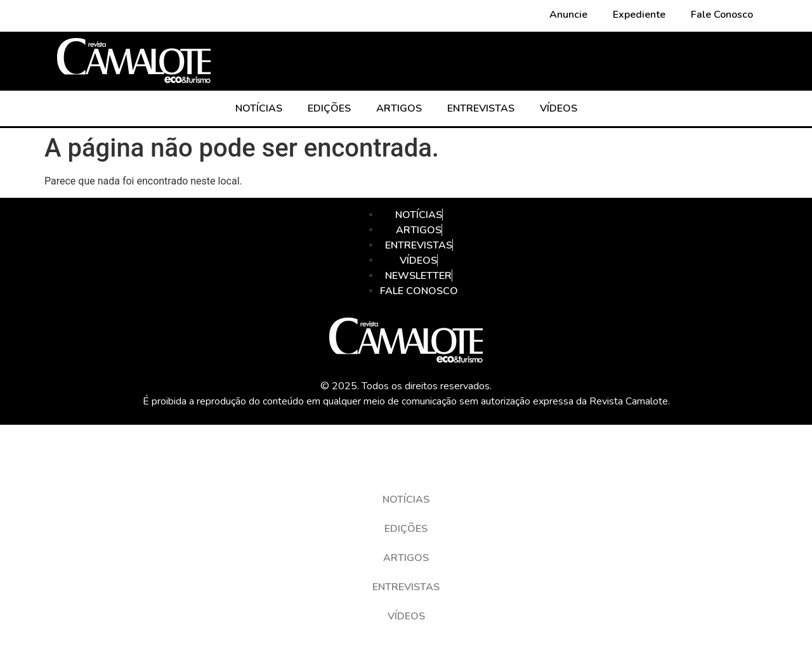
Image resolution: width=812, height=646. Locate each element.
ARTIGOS (399, 108)
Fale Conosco (722, 15)
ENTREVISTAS (481, 108)
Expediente (639, 15)
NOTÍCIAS (259, 108)
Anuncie (568, 15)
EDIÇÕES (329, 108)
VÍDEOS (559, 108)
